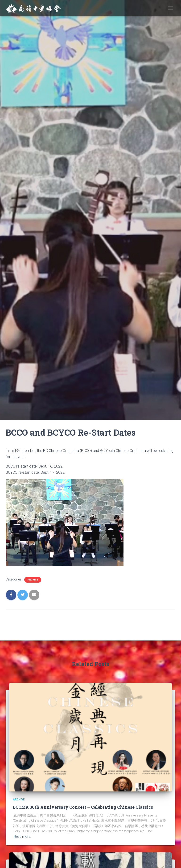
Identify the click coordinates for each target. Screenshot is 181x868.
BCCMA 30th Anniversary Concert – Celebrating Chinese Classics (83, 807)
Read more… (23, 837)
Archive (33, 580)
